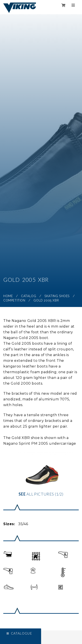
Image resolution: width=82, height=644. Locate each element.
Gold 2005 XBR (46, 300)
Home (8, 296)
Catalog (29, 296)
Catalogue (21, 633)
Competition (14, 300)
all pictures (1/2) (41, 473)
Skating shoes (57, 296)
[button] (8, 554)
